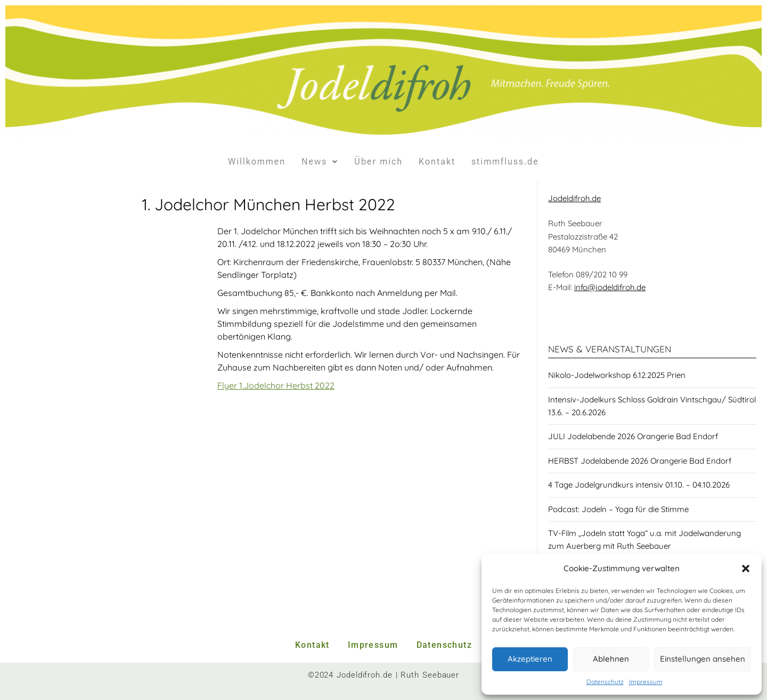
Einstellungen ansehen (703, 659)
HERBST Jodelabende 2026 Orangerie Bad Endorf (640, 461)
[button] (746, 569)
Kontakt (437, 162)
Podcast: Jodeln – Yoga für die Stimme (618, 509)
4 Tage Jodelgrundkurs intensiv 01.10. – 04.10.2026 (639, 485)
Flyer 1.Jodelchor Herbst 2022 (276, 385)
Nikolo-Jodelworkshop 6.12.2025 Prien (617, 375)
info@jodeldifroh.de (610, 287)
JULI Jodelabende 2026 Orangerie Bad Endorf (633, 436)
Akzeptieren (530, 659)
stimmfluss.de (505, 162)
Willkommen (257, 162)
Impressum (646, 682)
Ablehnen (611, 659)
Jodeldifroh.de (574, 198)
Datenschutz (605, 682)
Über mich (378, 162)
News (320, 162)
